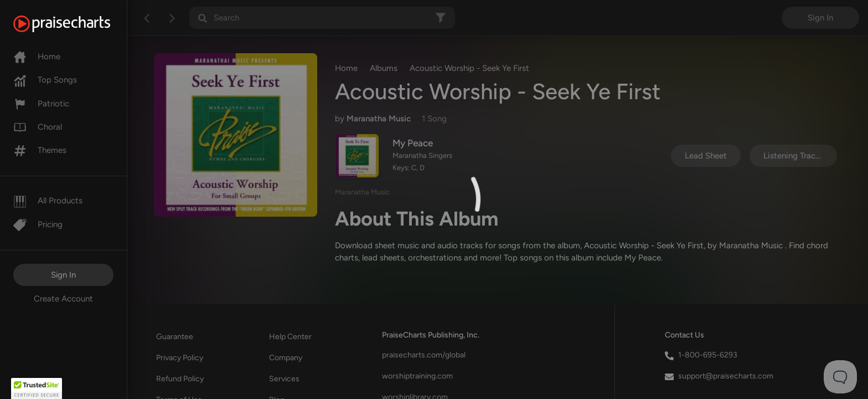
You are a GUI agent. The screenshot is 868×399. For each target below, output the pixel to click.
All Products (48, 201)
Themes (40, 150)
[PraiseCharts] (76, 24)
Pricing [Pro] (38, 224)
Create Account (63, 299)
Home (37, 57)
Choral (38, 127)
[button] (37, 388)
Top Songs (45, 80)
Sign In (63, 275)
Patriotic (41, 104)
